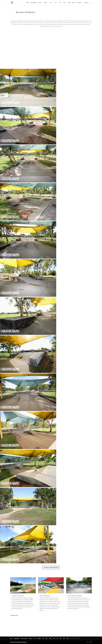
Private (31, 638)
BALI (73, 3)
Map (28, 3)
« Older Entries (14, 615)
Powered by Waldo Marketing (18, 642)
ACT (60, 3)
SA (56, 3)
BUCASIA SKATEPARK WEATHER (51, 64)
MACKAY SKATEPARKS (51, 567)
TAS (64, 3)
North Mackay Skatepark (75, 596)
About (86, 3)
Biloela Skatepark (45, 596)
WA (69, 3)
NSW (45, 3)
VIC (51, 3)
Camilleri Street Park (18, 596)
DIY (35, 638)
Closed (39, 638)
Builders (79, 3)
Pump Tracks (24, 638)
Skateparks (34, 3)
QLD (40, 3)
